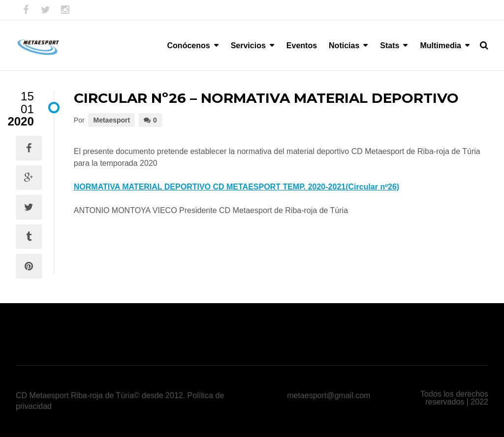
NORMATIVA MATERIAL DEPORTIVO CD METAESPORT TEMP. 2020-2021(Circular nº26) (236, 187)
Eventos (302, 46)
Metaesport (111, 120)
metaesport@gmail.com (329, 395)
